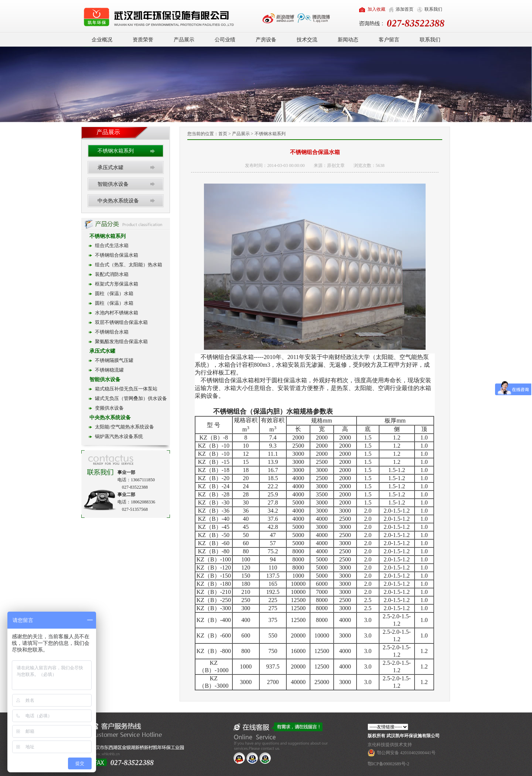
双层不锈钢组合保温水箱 (121, 322)
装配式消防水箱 (112, 274)
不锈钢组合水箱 (112, 332)
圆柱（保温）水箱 (114, 293)
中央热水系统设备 (118, 201)
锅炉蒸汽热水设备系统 (119, 436)
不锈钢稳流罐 (109, 370)
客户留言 (389, 40)
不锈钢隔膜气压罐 (114, 360)
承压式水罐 (110, 167)
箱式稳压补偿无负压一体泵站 (126, 389)
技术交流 (307, 40)
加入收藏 (376, 9)
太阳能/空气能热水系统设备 (125, 427)
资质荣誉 (143, 40)
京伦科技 (376, 745)
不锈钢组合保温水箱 (117, 255)
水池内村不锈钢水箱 (117, 313)
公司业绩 (225, 40)
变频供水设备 (109, 408)
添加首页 (405, 9)
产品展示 (184, 40)
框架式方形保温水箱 (117, 284)
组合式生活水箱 (112, 245)
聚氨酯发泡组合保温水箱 (121, 341)
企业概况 (102, 40)
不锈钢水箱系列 (116, 151)
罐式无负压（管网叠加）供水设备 (131, 398)
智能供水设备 (113, 184)
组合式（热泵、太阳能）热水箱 (129, 265)
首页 (223, 134)
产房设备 (266, 40)
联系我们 (433, 9)
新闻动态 (348, 40)
